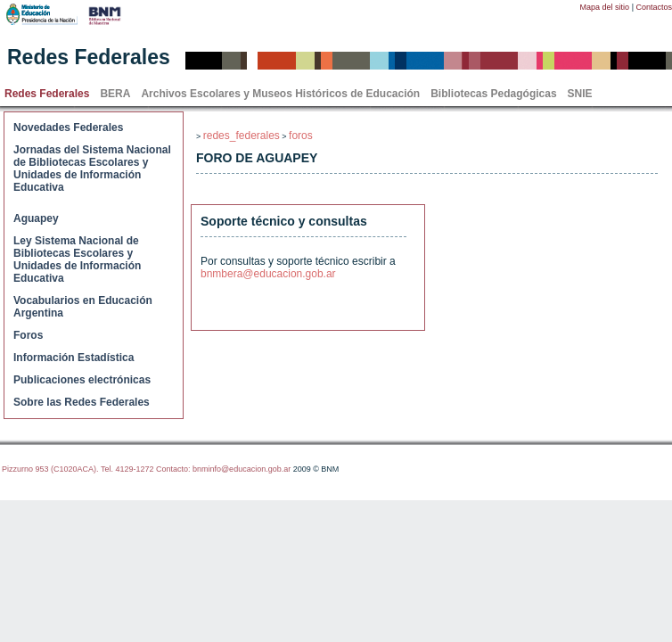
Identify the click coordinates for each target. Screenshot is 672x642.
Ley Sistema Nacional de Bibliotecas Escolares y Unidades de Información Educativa (77, 259)
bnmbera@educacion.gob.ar (268, 274)
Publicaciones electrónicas (82, 380)
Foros (28, 335)
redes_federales (242, 136)
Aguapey (36, 218)
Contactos (654, 7)
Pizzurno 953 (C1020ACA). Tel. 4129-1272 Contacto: (97, 469)
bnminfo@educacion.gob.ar (242, 469)
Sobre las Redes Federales (82, 402)
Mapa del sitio (605, 7)
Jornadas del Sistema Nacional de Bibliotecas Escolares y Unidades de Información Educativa (92, 169)
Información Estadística (74, 358)
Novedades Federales (68, 128)
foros (301, 136)
